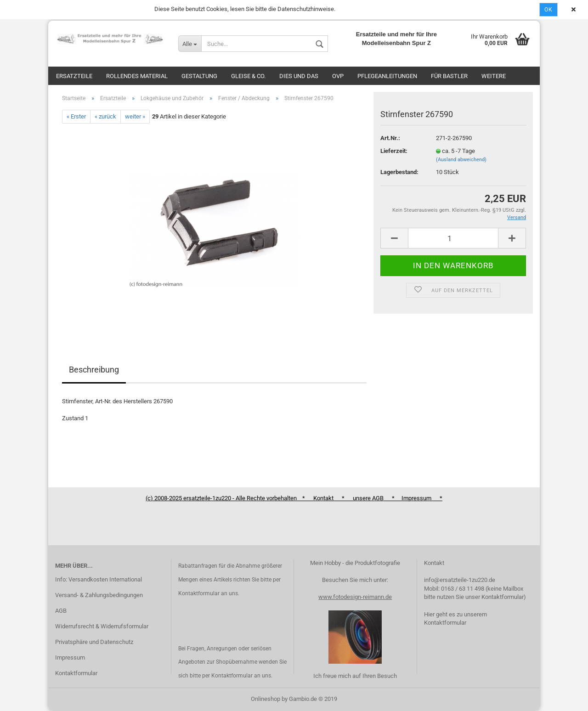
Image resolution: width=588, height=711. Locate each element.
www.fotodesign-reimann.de (355, 597)
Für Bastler (449, 76)
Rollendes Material (137, 76)
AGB (61, 611)
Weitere (494, 76)
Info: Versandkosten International (99, 579)
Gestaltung (199, 76)
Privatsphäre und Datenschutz (94, 642)
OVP (338, 76)
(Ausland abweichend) (461, 160)
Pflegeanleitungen (387, 76)
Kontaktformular (76, 673)
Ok (548, 10)
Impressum (70, 657)
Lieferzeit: (394, 151)
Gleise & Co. (248, 76)
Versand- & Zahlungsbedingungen (99, 595)
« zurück (105, 116)
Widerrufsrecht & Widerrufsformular (102, 626)
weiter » (135, 116)
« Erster (76, 116)
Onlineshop (266, 699)
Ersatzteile (74, 76)
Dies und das (299, 76)
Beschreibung (94, 370)
